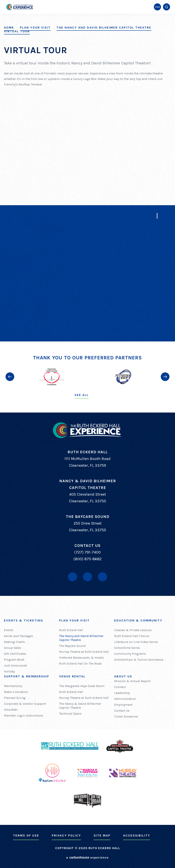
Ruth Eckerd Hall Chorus (132, 636)
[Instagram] (103, 577)
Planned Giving (15, 698)
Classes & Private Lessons (133, 630)
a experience (87, 857)
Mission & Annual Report (132, 681)
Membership (13, 686)
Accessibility (137, 835)
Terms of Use (26, 835)
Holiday (9, 671)
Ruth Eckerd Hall (71, 630)
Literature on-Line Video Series (136, 642)
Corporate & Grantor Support (25, 704)
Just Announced (15, 665)
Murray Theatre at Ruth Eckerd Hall (84, 652)
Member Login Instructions (24, 715)
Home (9, 28)
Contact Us (122, 711)
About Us (123, 676)
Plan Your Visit (35, 28)
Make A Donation (16, 692)
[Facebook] (72, 577)
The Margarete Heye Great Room (82, 686)
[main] (87, 171)
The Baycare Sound (72, 646)
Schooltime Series (127, 648)
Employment (123, 705)
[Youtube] (87, 577)
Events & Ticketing (24, 620)
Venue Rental (72, 676)
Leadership (122, 693)
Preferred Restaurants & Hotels (81, 658)
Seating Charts (14, 642)
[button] (10, 377)
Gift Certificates (15, 654)
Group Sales (13, 648)
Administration (125, 699)
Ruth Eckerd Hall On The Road (80, 664)
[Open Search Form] (167, 7)
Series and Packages (18, 636)
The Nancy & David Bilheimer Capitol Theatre (80, 706)
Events (9, 630)
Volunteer (11, 710)
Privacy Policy (66, 835)
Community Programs (130, 654)
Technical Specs (70, 714)
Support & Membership (27, 676)
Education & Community (138, 620)
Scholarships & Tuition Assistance (139, 660)
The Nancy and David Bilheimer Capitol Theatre (104, 28)
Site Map (102, 835)
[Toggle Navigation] (157, 7)
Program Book (14, 660)
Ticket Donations (126, 716)
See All (82, 395)
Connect (120, 687)
